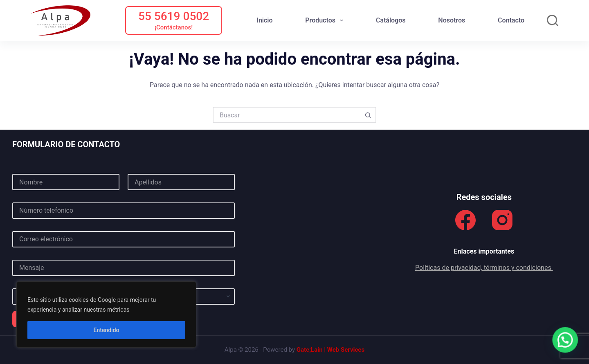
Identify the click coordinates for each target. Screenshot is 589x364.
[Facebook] (465, 220)
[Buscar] (553, 20)
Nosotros (452, 20)
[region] (106, 315)
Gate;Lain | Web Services (330, 350)
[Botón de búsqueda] (368, 115)
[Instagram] (502, 220)
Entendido (107, 330)
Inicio (264, 20)
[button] (565, 340)
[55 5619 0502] (174, 20)
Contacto (511, 20)
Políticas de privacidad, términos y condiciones (484, 268)
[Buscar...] (286, 115)
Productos (326, 20)
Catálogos (391, 20)
